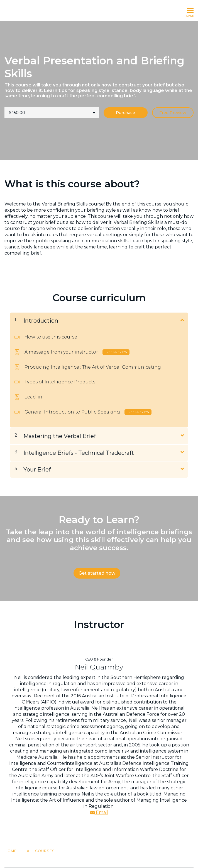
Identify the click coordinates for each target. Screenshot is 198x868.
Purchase (125, 113)
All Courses (41, 837)
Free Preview (173, 113)
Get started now (97, 573)
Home (11, 837)
